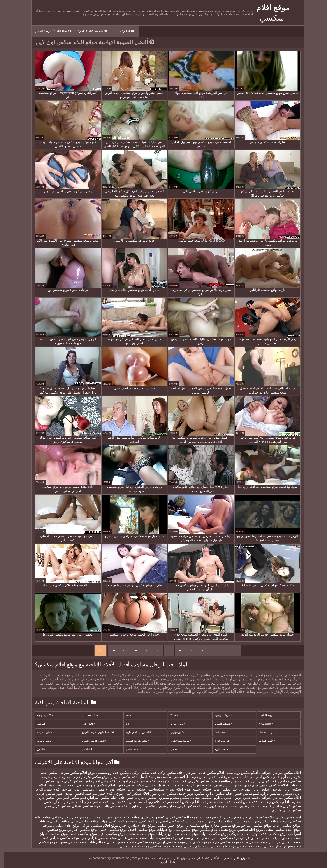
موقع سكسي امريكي (240, 834)
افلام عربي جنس (261, 781)
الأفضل (171, 749)
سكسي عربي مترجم (73, 789)
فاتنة (125, 715)
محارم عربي (163, 806)
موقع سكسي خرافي (251, 838)
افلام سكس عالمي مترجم (200, 773)
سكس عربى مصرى (251, 789)
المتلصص (83, 749)
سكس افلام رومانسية (109, 773)
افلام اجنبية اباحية (58, 785)
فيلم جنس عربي (242, 798)
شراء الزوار (164, 862)
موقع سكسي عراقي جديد (94, 838)
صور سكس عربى (45, 793)
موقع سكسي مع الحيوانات (103, 842)
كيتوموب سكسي (149, 817)
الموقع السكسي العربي (178, 817)
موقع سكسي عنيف (250, 842)
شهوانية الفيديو (219, 724)
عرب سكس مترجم (199, 781)
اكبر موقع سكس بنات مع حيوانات (220, 817)
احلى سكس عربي (221, 789)
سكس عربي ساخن (283, 806)
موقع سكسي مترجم (137, 842)
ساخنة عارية (218, 749)
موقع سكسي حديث (79, 834)
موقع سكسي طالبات (159, 838)
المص (37, 749)
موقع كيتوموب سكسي (162, 846)
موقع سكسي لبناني (167, 842)
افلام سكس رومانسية (230, 781)
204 (109, 650)
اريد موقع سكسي (284, 817)
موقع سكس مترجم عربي (87, 777)
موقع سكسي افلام (270, 834)
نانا (124, 724)
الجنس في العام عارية (134, 732)
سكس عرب (132, 789)
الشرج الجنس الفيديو (90, 741)
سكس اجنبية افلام (193, 789)
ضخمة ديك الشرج (177, 741)
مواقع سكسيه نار (193, 825)
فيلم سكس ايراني (215, 793)
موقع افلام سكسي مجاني (278, 830)
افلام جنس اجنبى (242, 802)
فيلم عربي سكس (241, 785)
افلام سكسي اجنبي (270, 785)
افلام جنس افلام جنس (96, 781)
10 (131, 650)
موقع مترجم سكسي (130, 846)
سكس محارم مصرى (105, 789)
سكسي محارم (286, 781)
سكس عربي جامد (187, 793)
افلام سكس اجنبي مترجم (177, 802)
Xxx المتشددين (87, 715)
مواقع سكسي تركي (80, 821)
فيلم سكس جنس (242, 793)
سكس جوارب (174, 732)
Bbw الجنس (129, 749)
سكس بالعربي (142, 798)
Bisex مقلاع (262, 724)
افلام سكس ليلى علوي (128, 793)
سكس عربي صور (159, 793)
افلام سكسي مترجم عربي (91, 785)
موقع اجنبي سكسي (166, 825)
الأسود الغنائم (263, 741)
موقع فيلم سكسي (193, 846)
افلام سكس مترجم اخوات (133, 781)
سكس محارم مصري (170, 798)
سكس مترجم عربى (219, 806)
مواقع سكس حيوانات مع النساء (252, 821)
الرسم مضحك (263, 732)
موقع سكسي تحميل (136, 834)
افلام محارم (171, 785)
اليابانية (38, 724)
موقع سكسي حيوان (49, 834)
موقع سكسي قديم (222, 842)
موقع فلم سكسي (219, 846)
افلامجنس (176, 777)
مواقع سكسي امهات (110, 821)
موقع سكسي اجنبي (109, 830)
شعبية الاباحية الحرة (88, 31)
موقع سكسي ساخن (221, 838)
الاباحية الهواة (41, 715)
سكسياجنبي (151, 789)
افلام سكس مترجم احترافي (276, 773)
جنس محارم (218, 798)
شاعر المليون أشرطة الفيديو (94, 732)
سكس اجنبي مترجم (282, 810)
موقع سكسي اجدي (138, 830)
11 (120, 650)
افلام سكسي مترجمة (212, 802)
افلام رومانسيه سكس (140, 802)
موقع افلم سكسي (246, 830)
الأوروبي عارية (219, 741)
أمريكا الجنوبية (219, 715)
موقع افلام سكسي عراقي (95, 825)
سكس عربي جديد (65, 781)
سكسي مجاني (197, 798)
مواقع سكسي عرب (282, 825)
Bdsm (170, 715)
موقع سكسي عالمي (128, 838)
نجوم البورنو (173, 724)
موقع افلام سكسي (231, 858)
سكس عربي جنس (126, 785)
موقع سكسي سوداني (190, 838)
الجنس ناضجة (41, 741)
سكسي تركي (266, 793)
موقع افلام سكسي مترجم (57, 825)
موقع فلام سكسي (246, 846)
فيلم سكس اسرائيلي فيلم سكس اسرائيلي (244, 777)
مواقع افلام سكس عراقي (66, 817)
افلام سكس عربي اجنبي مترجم (82, 802)
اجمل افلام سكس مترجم (125, 777)
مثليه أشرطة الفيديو (133, 741)
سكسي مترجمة (156, 777)
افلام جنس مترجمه (95, 793)
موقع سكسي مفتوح (68, 842)
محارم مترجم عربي (52, 777)
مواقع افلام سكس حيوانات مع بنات (110, 817)
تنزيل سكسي (151, 785)
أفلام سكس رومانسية (238, 773)
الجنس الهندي (70, 793)
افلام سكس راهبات (270, 802)
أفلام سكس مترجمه (169, 781)
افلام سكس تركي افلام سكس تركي (153, 773)
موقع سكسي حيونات (281, 838)
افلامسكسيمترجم (258, 817)
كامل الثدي (84, 724)
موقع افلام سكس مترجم (73, 773)
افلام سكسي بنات (111, 806)
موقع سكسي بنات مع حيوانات (173, 834)
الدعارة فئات (120, 31)
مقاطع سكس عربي (188, 806)
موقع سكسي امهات (210, 834)
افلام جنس (48, 789)
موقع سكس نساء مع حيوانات (174, 830)
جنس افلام (122, 798)
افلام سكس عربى (199, 777)
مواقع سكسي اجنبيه (140, 821)
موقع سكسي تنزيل (107, 834)
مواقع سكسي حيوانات (49, 821)
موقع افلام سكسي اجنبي (133, 825)
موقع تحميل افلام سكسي (214, 830)
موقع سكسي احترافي (79, 830)
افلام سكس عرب (195, 785)
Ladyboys (216, 732)
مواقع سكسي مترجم (252, 825)
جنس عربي (218, 785)
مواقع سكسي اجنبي (170, 821)
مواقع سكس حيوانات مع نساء (207, 821)
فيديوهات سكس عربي (251, 806)
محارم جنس (48, 802)
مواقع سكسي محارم (221, 825)
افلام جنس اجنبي (139, 806)
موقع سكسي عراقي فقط (56, 838)
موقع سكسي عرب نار (281, 842)
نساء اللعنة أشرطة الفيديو (49, 31)
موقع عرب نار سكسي (276, 846)
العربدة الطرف (264, 715)
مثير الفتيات (40, 732)
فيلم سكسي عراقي (82, 806)
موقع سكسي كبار (194, 842)
